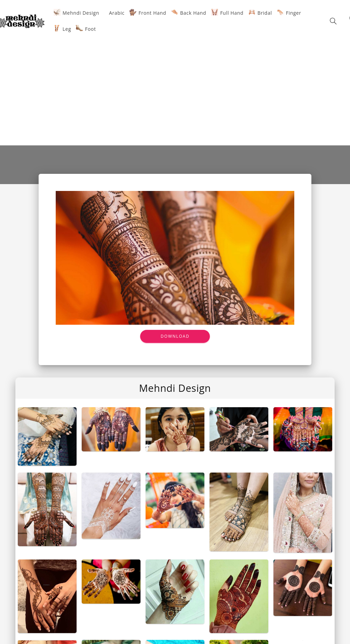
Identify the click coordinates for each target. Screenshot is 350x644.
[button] (333, 21)
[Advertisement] (175, 89)
